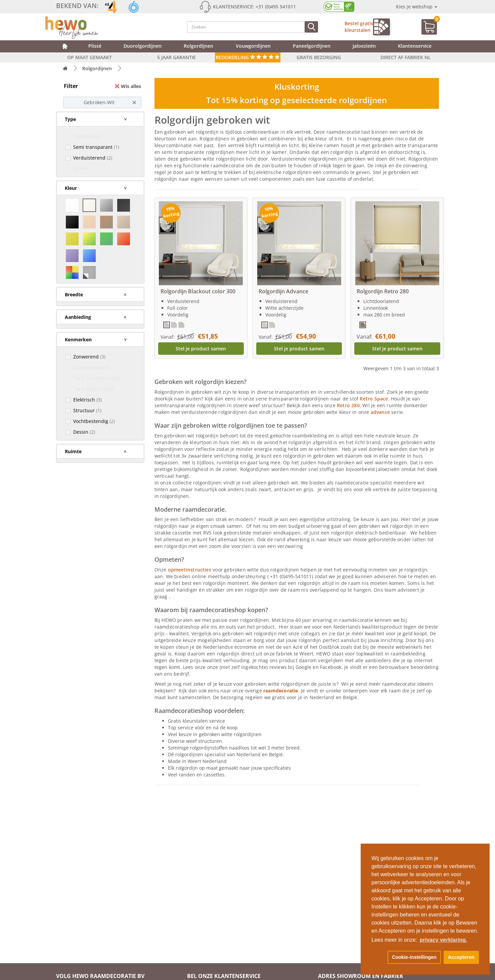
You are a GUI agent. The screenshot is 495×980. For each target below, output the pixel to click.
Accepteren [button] (461, 957)
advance (381, 412)
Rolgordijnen (198, 46)
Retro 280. (349, 405)
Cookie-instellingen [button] (414, 957)
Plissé (95, 46)
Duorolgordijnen (143, 46)
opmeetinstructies (190, 570)
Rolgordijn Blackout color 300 (198, 291)
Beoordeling (248, 57)
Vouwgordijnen (253, 46)
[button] (378, 957)
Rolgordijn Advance (283, 291)
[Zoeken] (311, 27)
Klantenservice (415, 46)
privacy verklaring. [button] (443, 940)
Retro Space (374, 399)
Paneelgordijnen (312, 46)
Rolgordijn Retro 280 (383, 291)
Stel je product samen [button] (201, 349)
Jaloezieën (364, 46)
